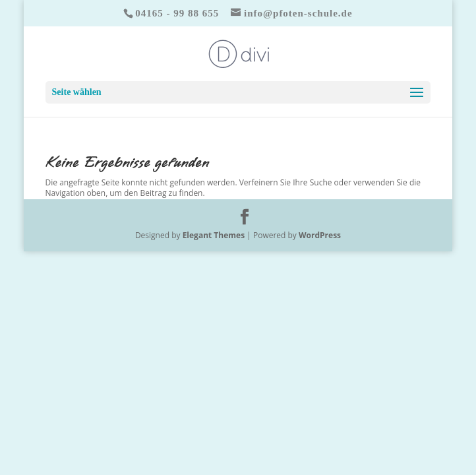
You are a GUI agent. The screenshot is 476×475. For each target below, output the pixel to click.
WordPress (320, 235)
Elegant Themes (214, 235)
